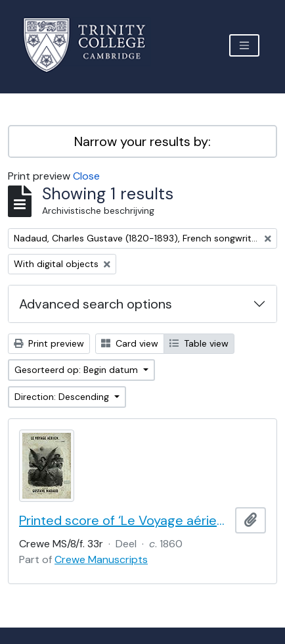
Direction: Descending (63, 397)
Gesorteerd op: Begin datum (77, 370)
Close (86, 176)
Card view (130, 343)
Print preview (49, 343)
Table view (199, 343)
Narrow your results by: (142, 141)
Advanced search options (96, 304)
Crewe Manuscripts (101, 559)
